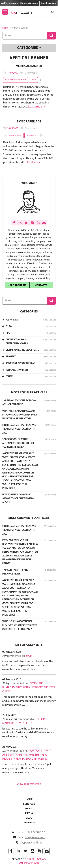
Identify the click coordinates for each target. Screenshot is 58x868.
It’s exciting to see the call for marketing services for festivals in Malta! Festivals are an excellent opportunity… (28, 733)
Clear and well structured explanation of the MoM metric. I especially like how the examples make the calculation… (28, 665)
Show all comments (29, 784)
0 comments (31, 73)
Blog (29, 818)
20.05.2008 (13, 128)
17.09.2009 (13, 73)
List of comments (29, 645)
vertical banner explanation (16, 80)
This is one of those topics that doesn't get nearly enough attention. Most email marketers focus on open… (27, 768)
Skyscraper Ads (29, 122)
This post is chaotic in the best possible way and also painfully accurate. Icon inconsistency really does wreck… (29, 701)
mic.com (21, 12)
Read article (35, 107)
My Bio (29, 808)
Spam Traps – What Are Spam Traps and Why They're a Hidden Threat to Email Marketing (27, 755)
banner (33, 80)
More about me (17, 285)
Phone (29, 832)
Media (29, 813)
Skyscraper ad (31, 135)
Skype (29, 843)
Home (5, 28)
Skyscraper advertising (13, 135)
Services (29, 804)
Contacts (41, 285)
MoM (29, 656)
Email (29, 838)
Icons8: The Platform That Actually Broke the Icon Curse (29, 688)
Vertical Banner (29, 66)
